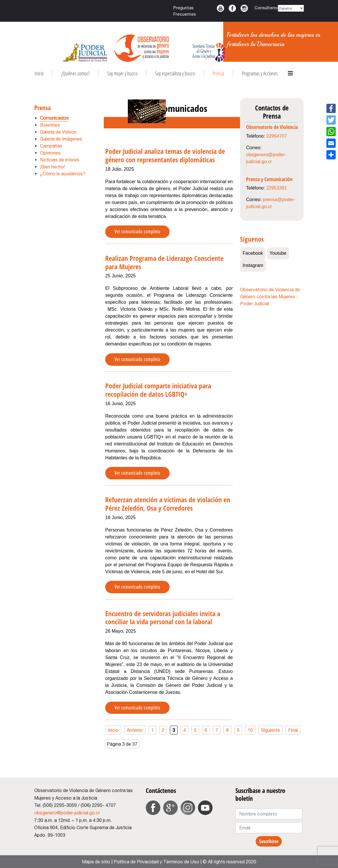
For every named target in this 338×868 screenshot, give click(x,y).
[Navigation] (290, 73)
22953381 (276, 188)
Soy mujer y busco (122, 73)
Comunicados (54, 118)
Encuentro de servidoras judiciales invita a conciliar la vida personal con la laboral (163, 618)
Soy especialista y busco (175, 73)
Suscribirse (269, 841)
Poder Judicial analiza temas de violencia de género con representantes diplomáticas (165, 155)
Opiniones (50, 153)
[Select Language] (291, 8)
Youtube (220, 8)
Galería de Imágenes (61, 139)
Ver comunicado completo (137, 232)
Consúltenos (267, 8)
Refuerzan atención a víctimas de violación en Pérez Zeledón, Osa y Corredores (168, 504)
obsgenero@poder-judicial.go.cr (67, 813)
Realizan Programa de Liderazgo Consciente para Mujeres (164, 262)
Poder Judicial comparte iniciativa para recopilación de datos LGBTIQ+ (158, 390)
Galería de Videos (58, 132)
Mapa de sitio (96, 862)
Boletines (50, 125)
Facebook (232, 8)
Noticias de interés (60, 160)
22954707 (276, 136)
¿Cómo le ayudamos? (63, 174)
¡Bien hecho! (52, 167)
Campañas (51, 146)
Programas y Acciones (260, 73)
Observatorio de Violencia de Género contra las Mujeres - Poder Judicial (270, 296)
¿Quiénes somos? (75, 73)
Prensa (218, 73)
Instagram (244, 8)
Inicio (39, 73)
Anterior (135, 730)
